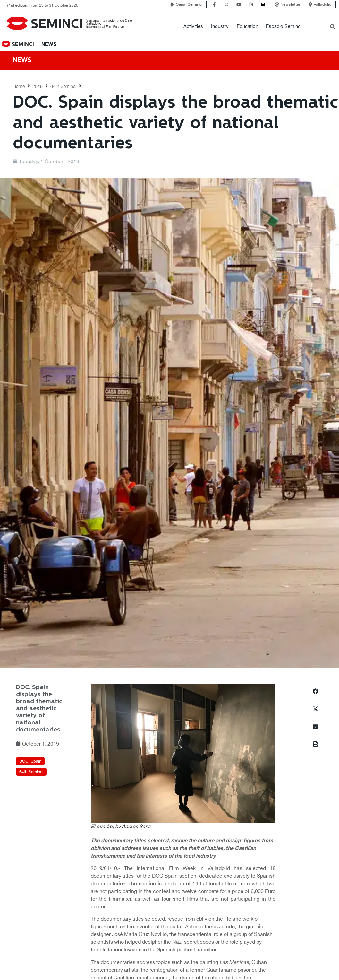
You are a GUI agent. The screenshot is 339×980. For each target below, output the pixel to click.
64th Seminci (63, 86)
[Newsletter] (277, 4)
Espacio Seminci (284, 26)
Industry (220, 26)
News (49, 44)
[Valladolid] (310, 4)
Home (19, 86)
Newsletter (290, 4)
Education (247, 26)
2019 (38, 86)
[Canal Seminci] (173, 4)
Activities (193, 26)
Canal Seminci (189, 4)
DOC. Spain (30, 761)
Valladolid (323, 4)
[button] (315, 691)
